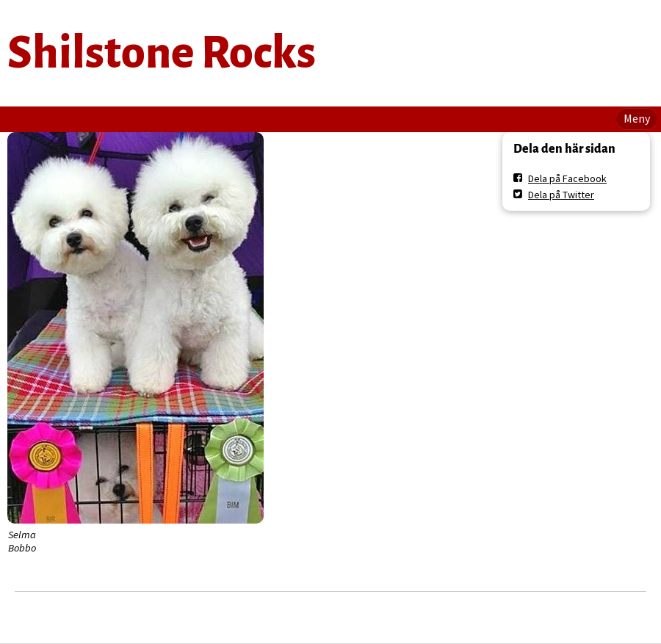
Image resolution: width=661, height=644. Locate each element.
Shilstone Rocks (162, 53)
